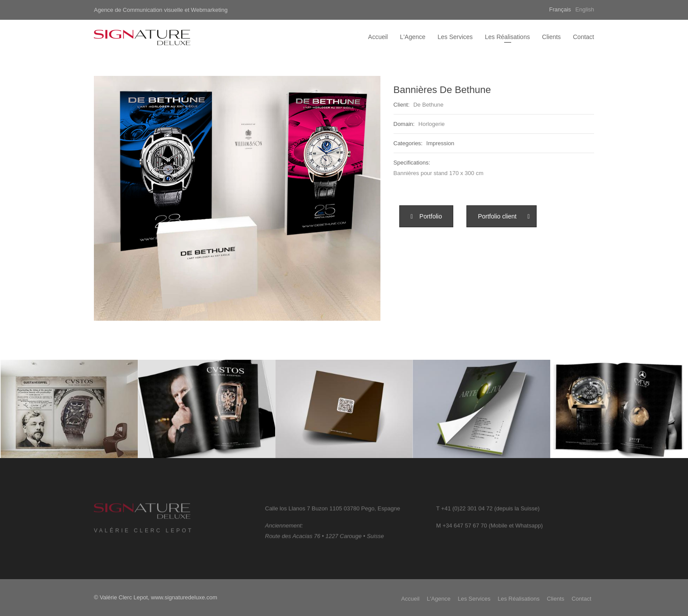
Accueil (378, 37)
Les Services (455, 37)
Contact (584, 37)
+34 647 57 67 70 (465, 528)
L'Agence (413, 37)
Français (560, 9)
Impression (441, 143)
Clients (551, 37)
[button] (426, 216)
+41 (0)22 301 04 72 (467, 511)
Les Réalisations (507, 37)
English (585, 9)
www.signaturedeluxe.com (184, 597)
